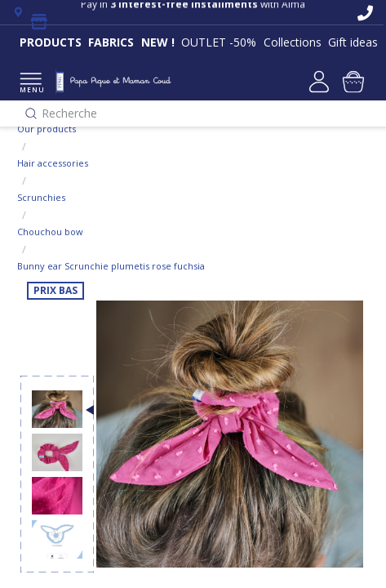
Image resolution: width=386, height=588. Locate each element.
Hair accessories (53, 163)
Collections (293, 42)
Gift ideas (353, 42)
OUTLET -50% (219, 42)
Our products (47, 129)
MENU (31, 84)
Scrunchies (41, 197)
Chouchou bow (50, 232)
